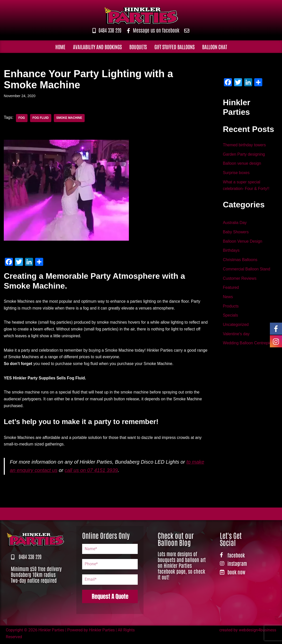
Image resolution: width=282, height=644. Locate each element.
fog (22, 118)
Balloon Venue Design (243, 243)
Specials (230, 318)
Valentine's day (236, 336)
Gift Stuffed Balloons (174, 47)
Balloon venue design (242, 164)
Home (60, 47)
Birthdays (231, 252)
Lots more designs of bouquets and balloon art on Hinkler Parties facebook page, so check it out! (182, 567)
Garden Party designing (244, 155)
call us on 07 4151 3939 (92, 472)
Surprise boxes (236, 173)
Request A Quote (110, 599)
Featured (231, 289)
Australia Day (235, 224)
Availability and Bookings (97, 47)
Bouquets (138, 47)
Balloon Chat (215, 47)
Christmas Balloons (240, 261)
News (228, 299)
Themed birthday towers (245, 145)
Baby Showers (236, 233)
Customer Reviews (240, 280)
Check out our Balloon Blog (176, 541)
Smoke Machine (70, 118)
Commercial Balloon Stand (247, 271)
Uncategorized (236, 327)
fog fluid (41, 118)
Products (231, 308)
